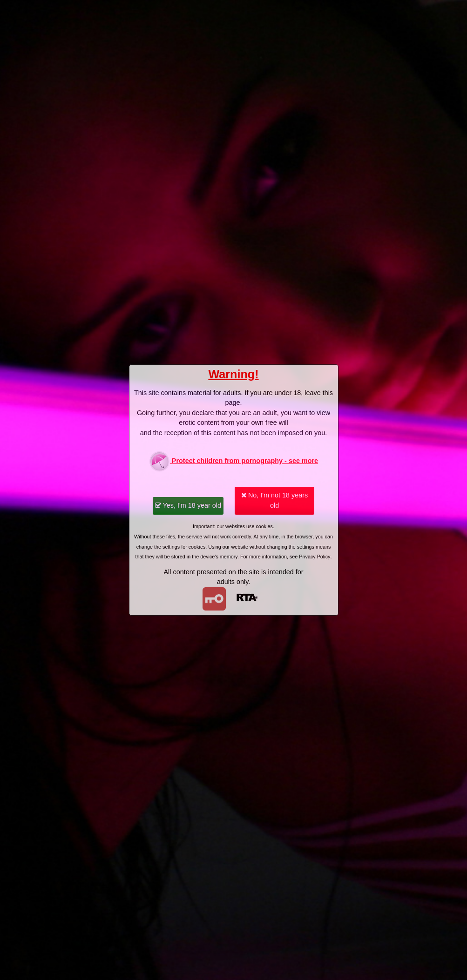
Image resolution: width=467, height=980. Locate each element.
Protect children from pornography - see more (233, 461)
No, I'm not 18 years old (274, 500)
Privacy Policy (315, 557)
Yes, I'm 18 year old (188, 505)
